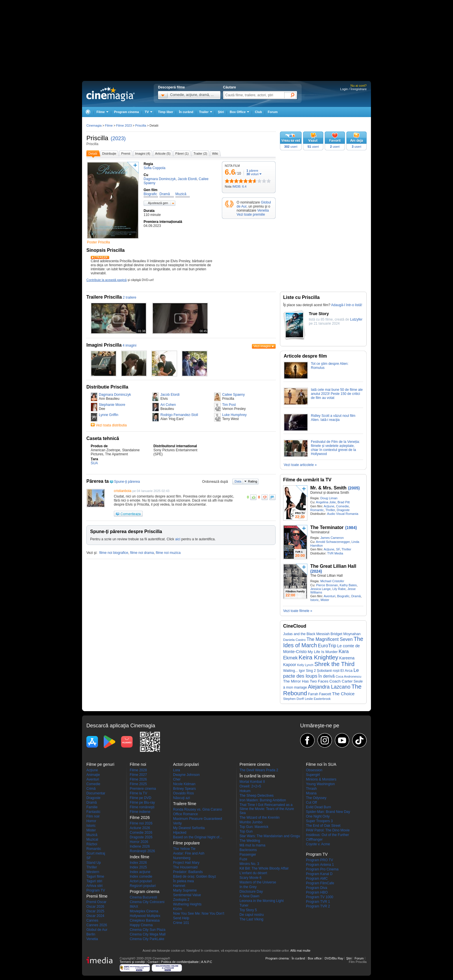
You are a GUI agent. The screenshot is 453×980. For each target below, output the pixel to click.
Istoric (314, 600)
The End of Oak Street (323, 826)
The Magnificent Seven (330, 639)
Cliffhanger (314, 840)
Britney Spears (184, 789)
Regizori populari (143, 886)
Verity (177, 823)
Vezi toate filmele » (298, 611)
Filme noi (138, 764)
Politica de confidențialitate (180, 962)
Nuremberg (182, 858)
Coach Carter (341, 681)
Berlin (91, 934)
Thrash (311, 789)
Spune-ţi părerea (127, 482)
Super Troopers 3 (319, 821)
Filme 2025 (138, 784)
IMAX (134, 907)
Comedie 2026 (141, 833)
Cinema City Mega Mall (148, 934)
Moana (311, 793)
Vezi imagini (262, 346)
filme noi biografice (114, 553)
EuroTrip (327, 646)
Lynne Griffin (108, 415)
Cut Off (311, 803)
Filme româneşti (142, 807)
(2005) (354, 488)
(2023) (118, 138)
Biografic (343, 596)
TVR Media (335, 553)
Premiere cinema (143, 789)
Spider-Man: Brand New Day (328, 812)
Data (238, 481)
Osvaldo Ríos (183, 793)
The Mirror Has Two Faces (306, 681)
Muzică (92, 835)
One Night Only (318, 816)
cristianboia (123, 491)
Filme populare (186, 843)
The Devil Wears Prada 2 (259, 770)
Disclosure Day (251, 892)
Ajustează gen (158, 203)
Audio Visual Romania (343, 514)
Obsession (314, 770)
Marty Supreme (185, 890)
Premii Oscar (96, 902)
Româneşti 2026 (142, 851)
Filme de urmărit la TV (307, 480)
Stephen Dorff (294, 699)
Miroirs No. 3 (249, 864)
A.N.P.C (207, 962)
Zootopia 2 (181, 900)
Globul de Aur (97, 930)
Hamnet (179, 886)
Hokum (245, 791)
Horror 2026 (139, 842)
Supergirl (313, 775)
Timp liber (166, 112)
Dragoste (343, 510)
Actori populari (141, 881)
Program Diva (316, 888)
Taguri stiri (94, 881)
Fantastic (93, 812)
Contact (153, 962)
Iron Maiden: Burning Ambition (263, 800)
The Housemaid (185, 867)
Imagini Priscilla (104, 345)
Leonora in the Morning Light (262, 901)
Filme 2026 (138, 779)
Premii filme (97, 896)
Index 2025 (138, 867)
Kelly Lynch (305, 665)
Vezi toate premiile (251, 215)
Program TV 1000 (320, 897)
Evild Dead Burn (319, 807)
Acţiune (329, 506)
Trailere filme (185, 804)
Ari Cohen (168, 405)
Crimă (91, 789)
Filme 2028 (138, 770)
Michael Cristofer (332, 581)
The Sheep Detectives (257, 796)
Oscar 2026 (95, 907)
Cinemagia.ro (111, 94)
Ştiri (221, 112)
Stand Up (94, 863)
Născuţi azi (182, 798)
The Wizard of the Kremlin (260, 818)
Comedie (342, 506)
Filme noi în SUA (321, 764)
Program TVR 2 (318, 906)
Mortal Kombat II (252, 782)
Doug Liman (329, 498)
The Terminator (327, 527)
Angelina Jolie (326, 502)
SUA (94, 463)
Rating (253, 481)
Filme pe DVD (141, 798)
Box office (315, 958)
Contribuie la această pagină (106, 280)
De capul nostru (252, 915)
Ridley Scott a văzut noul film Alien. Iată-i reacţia (333, 418)
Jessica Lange (320, 589)
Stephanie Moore (112, 405)
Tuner (244, 905)
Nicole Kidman (184, 784)
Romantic (317, 510)
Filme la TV (138, 793)
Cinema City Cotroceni (147, 902)
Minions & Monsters (321, 779)
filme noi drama (142, 553)
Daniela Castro (294, 640)
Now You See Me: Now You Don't (199, 914)
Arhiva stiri (94, 886)
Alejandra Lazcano (329, 687)
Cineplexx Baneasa (145, 920)
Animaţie (93, 775)
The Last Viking (251, 919)
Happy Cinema (141, 925)
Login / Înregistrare (353, 89)
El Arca (346, 671)
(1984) (351, 528)
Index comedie (141, 877)
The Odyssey (316, 798)
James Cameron (332, 538)
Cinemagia (94, 125)
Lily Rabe (339, 589)
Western (93, 872)
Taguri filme (95, 877)
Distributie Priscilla (107, 387)
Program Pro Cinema (322, 869)
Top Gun (246, 831)
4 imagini (129, 345)
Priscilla (97, 138)
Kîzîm (178, 909)
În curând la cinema (257, 776)
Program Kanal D (319, 874)
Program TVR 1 (318, 902)
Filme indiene (140, 812)
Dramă (356, 596)
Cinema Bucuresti (143, 897)
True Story (319, 314)
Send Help (181, 918)
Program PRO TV (320, 860)
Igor (302, 671)
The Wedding (250, 841)
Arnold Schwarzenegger (333, 542)
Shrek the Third (334, 664)
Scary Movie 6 (250, 878)
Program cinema (127, 112)
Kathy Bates (348, 585)
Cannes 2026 (97, 925)
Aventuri (329, 596)
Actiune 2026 (140, 828)
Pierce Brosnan (327, 585)
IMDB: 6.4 (239, 186)
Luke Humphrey (234, 415)
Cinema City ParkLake (147, 939)
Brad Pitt (344, 502)
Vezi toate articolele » (300, 465)
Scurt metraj (96, 853)
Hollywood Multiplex (145, 916)
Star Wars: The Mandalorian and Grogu (270, 836)
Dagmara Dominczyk (115, 395)
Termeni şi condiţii (132, 962)
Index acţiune (140, 872)
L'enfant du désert (253, 873)
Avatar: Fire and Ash (189, 853)
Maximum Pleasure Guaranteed (197, 819)
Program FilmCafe (320, 883)
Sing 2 (311, 671)
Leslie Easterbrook (318, 699)
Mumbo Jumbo (251, 822)
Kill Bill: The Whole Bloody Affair (264, 868)
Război (92, 844)
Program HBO (317, 892)
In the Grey (248, 887)
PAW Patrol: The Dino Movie (328, 830)
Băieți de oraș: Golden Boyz (195, 877)
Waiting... (290, 671)
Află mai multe (300, 951)
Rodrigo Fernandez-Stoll (179, 415)
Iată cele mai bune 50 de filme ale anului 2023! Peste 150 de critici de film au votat (337, 394)
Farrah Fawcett (320, 694)
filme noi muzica (168, 553)
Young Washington (320, 784)
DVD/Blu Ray (334, 958)
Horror (91, 821)
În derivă (327, 676)
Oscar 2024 (95, 916)
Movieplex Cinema (144, 911)
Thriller (330, 510)
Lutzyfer (356, 319)
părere (252, 171)
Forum (273, 112)
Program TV (96, 890)
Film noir (93, 816)
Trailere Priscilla (104, 297)
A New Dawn (249, 896)
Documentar (96, 793)
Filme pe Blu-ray (142, 803)
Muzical (92, 840)
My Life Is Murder (323, 652)
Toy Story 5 (248, 910)
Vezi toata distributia (111, 425)
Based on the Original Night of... (198, 837)
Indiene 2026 (140, 846)
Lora (177, 770)
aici (178, 539)
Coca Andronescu (349, 676)
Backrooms (248, 850)
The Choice (343, 694)
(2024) (316, 571)
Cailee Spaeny (233, 395)
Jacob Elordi (170, 395)
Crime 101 (181, 923)
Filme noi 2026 (141, 823)
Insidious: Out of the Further (327, 835)
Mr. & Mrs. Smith (328, 488)
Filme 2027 (138, 775)
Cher (177, 779)
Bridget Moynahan (346, 634)
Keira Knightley (319, 657)
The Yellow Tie (184, 849)
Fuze (243, 859)
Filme (109, 125)
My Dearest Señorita (189, 828)
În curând (186, 112)
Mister (325, 600)
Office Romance (185, 814)
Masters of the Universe (258, 882)
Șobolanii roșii (328, 671)
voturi (253, 174)
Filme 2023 (124, 125)
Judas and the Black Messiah (306, 634)
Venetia (263, 210)
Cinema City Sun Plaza (147, 930)
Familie (92, 807)
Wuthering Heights (187, 904)
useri (291, 147)
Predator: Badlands (188, 872)
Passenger (248, 855)
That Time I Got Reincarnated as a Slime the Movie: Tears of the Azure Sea (267, 809)
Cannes (92, 920)
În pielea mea (183, 881)
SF (338, 549)
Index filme (140, 857)
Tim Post (229, 405)
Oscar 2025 (95, 911)
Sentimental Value (187, 895)
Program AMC (317, 879)
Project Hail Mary (186, 863)
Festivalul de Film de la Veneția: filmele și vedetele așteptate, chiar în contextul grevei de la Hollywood (335, 448)
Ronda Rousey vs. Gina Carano (197, 809)
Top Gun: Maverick (254, 827)
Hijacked (180, 833)
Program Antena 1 (320, 865)
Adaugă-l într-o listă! (347, 305)
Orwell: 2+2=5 (250, 786)
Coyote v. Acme (318, 844)
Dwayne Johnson (186, 775)
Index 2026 (138, 863)
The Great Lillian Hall (333, 566)
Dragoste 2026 (141, 837)
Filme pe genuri (100, 764)
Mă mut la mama (252, 845)
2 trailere (130, 297)
